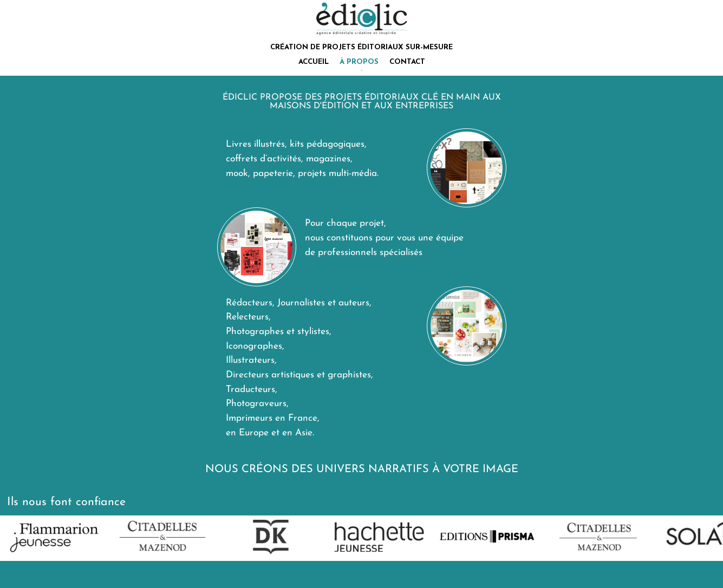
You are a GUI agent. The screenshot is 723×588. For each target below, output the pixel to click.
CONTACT (407, 62)
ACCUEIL (314, 62)
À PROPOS (359, 62)
